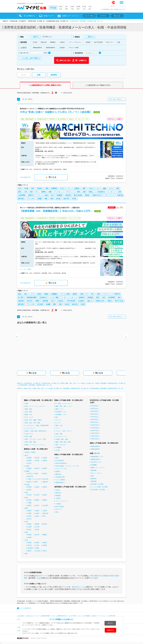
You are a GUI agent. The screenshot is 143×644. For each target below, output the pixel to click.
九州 (84, 9)
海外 (90, 9)
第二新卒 (21, 297)
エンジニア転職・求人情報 (99, 487)
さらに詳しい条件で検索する (31, 58)
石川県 (37, 495)
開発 (47, 188)
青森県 (29, 458)
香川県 (37, 535)
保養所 (37, 301)
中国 (72, 9)
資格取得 (82, 297)
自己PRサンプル (96, 462)
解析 (84, 188)
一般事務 (43, 192)
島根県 (37, 524)
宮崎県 (45, 545)
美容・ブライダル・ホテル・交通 (35, 439)
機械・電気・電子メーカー (64, 406)
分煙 (119, 192)
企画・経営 (29, 412)
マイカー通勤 (54, 297)
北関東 (72, 7)
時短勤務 (59, 195)
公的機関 (58, 447)
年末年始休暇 (71, 301)
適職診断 (94, 481)
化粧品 (39, 294)
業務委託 (58, 496)
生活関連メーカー (61, 415)
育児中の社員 (119, 301)
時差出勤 (120, 195)
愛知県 (45, 500)
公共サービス (29, 434)
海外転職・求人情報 (97, 484)
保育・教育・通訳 (31, 442)
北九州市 (38, 551)
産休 (119, 297)
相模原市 (45, 482)
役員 (57, 512)
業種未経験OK (95, 449)
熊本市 (45, 551)
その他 (58, 450)
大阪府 (45, 511)
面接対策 (94, 479)
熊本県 (29, 545)
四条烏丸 (40, 188)
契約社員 (58, 493)
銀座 (19, 294)
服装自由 (58, 474)
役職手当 (31, 195)
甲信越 (53, 8)
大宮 (19, 188)
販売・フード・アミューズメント (35, 406)
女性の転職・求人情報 (98, 490)
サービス (58, 420)
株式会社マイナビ (42, 576)
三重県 (29, 503)
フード (58, 428)
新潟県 (29, 487)
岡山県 (45, 524)
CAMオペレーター (94, 188)
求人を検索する (29, 16)
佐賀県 (37, 543)
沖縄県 (37, 548)
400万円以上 (95, 409)
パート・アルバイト (62, 501)
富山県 (29, 495)
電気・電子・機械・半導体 (33, 420)
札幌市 (33, 452)
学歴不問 (117, 294)
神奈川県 (66, 199)
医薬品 (46, 294)
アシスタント (59, 192)
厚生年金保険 (78, 195)
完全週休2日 (101, 192)
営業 (26, 404)
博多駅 (87, 195)
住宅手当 (29, 301)
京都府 (37, 511)
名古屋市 (45, 506)
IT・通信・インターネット (64, 404)
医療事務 (54, 188)
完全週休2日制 (60, 477)
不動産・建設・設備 (62, 439)
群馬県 (45, 468)
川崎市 (36, 482)
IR (36, 192)
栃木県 (37, 468)
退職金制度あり (60, 483)
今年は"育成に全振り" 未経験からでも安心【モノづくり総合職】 (56, 112)
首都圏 (78, 7)
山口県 (37, 527)
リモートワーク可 (61, 469)
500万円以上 (95, 411)
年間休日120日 (97, 195)
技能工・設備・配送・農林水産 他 (36, 431)
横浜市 (29, 482)
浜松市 (37, 506)
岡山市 (29, 530)
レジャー (58, 423)
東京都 (58, 199)
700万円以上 (95, 417)
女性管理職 (22, 195)
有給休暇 (68, 195)
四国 (78, 9)
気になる (117, 16)
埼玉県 (74, 199)
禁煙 (98, 297)
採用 (31, 192)
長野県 (45, 487)
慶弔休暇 (21, 199)
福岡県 (29, 543)
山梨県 (37, 487)
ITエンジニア (29, 417)
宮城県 (45, 458)
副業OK (58, 472)
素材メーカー (60, 409)
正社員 (58, 490)
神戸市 (29, 519)
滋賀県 (29, 511)
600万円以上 (95, 414)
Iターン (74, 297)
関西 (66, 9)
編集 (104, 188)
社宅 (52, 195)
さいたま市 (37, 479)
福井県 (45, 495)
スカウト (103, 16)
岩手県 (37, 458)
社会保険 (81, 301)
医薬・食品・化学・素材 (33, 423)
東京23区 (45, 479)
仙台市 (29, 463)
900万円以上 (95, 422)
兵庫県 (29, 513)
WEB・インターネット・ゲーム (35, 445)
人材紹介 (58, 498)
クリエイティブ (30, 428)
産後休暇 (21, 301)
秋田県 (29, 461)
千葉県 (36, 474)
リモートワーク (109, 195)
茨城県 (29, 468)
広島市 (37, 530)
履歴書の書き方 (96, 459)
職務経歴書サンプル (97, 457)
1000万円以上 (95, 425)
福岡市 (29, 551)
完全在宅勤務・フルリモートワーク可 (67, 466)
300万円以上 (95, 406)
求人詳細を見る (26, 177)
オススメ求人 (89, 16)
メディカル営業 (65, 294)
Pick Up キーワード (33, 616)
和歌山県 (45, 513)
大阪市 (37, 516)
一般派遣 (58, 504)
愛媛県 (45, 535)
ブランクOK (30, 199)
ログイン (113, 6)
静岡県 (37, 500)
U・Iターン (111, 192)
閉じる (110, 623)
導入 (93, 294)
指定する (36, 37)
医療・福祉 (29, 409)
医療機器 (54, 294)
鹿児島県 (30, 548)
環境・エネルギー (61, 445)
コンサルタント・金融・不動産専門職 (37, 426)
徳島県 (29, 535)
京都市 (29, 516)
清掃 (118, 188)
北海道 (61, 7)
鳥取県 (29, 524)
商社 (57, 417)
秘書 (50, 192)
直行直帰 (40, 304)
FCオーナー (59, 509)
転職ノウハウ (49, 16)
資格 (92, 476)
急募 (57, 458)
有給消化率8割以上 (61, 463)
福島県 (45, 461)
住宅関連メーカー (61, 412)
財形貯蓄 (45, 301)
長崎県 (45, 543)
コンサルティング (61, 437)
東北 (66, 7)
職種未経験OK (95, 446)
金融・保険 (59, 434)
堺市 (44, 516)
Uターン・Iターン (96, 473)
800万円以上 (95, 420)
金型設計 (77, 188)
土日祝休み (60, 301)
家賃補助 (90, 297)
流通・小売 (59, 426)
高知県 (29, 537)
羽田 (33, 188)
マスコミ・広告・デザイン (64, 431)
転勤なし (92, 192)
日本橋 (26, 188)
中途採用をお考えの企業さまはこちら (114, 9)
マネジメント (70, 192)
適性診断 (94, 470)
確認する (110, 630)
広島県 (29, 527)
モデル (111, 188)
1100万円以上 (95, 428)
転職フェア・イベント (70, 16)
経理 (19, 192)
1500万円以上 (95, 439)
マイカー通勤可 (60, 480)
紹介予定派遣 (60, 507)
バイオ (32, 294)
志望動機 (94, 465)
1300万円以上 (95, 433)
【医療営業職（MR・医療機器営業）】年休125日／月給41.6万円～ (56, 211)
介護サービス (84, 294)
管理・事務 (29, 437)
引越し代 (89, 301)
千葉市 (29, 479)
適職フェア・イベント (98, 468)
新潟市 (29, 490)
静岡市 (29, 506)
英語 (84, 192)
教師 (78, 192)
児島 (25, 294)
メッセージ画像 (26, 269)
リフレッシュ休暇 (42, 195)
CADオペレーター (66, 188)
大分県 (37, 545)
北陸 (90, 7)
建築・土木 (29, 415)
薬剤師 (75, 294)
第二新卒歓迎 (60, 461)
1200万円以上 (95, 431)
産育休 (110, 301)
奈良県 (37, 513)
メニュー (122, 6)
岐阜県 (29, 500)
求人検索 (21, 616)
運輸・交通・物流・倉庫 (63, 442)
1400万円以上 (95, 436)
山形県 (37, 461)
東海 (61, 9)
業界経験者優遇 (32, 297)
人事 (25, 192)
